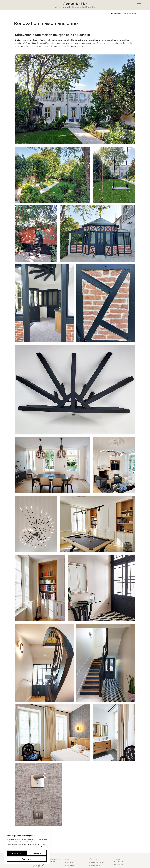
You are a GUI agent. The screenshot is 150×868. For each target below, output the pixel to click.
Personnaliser (17, 853)
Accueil (114, 13)
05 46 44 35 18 (119, 854)
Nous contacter (118, 857)
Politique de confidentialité (60, 866)
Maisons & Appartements (97, 855)
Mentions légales (35, 866)
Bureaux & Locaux (94, 857)
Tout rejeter (37, 853)
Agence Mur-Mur (75, 4)
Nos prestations (69, 857)
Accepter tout (27, 859)
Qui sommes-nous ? (70, 855)
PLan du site (46, 866)
